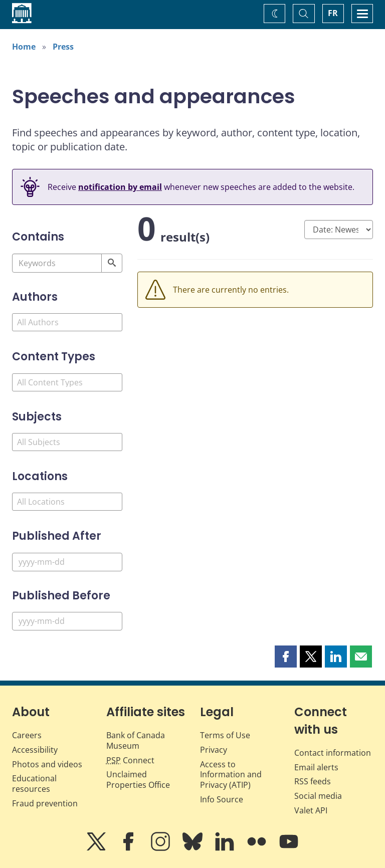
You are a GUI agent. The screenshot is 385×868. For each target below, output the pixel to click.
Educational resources (34, 784)
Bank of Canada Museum (136, 740)
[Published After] (67, 562)
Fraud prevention (45, 803)
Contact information (333, 753)
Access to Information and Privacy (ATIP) (231, 775)
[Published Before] (67, 621)
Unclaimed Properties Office (138, 780)
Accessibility (35, 750)
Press (63, 47)
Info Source (222, 799)
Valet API (311, 810)
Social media (318, 796)
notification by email (120, 187)
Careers (27, 735)
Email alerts (316, 767)
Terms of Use (225, 735)
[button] (286, 657)
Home (24, 47)
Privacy (214, 750)
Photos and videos (47, 764)
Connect (130, 760)
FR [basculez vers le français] (333, 13)
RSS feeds (313, 781)
